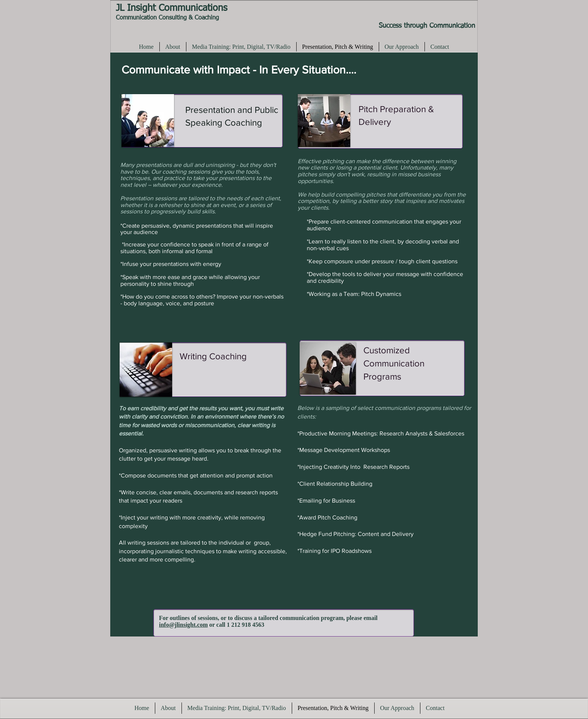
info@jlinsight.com (183, 625)
